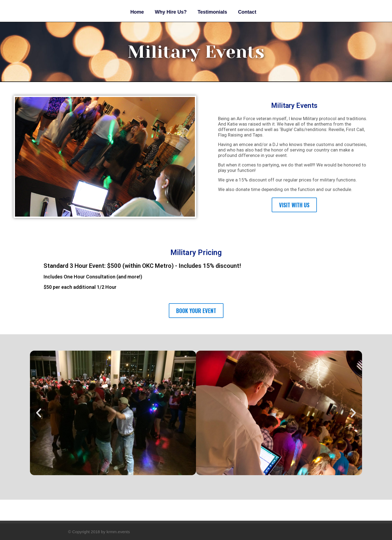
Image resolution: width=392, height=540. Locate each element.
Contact (247, 12)
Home (137, 12)
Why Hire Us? (171, 12)
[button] (39, 413)
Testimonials (212, 12)
